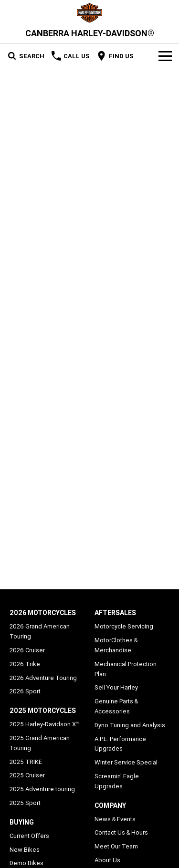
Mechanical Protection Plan (126, 669)
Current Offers (29, 836)
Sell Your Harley (116, 687)
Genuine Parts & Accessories (116, 706)
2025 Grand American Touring (40, 743)
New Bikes (25, 850)
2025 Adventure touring (42, 789)
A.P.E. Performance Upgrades (120, 744)
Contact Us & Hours (121, 832)
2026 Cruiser (27, 650)
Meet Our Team (116, 846)
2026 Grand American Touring (40, 631)
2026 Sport (25, 691)
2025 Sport (25, 803)
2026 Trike (25, 664)
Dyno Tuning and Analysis (130, 725)
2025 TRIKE (26, 762)
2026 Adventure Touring (43, 678)
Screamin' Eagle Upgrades (117, 781)
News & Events (115, 819)
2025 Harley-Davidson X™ (45, 724)
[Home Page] (89, 13)
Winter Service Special (126, 762)
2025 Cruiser (27, 775)
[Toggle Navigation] (165, 56)
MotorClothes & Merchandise (116, 645)
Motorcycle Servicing (124, 626)
